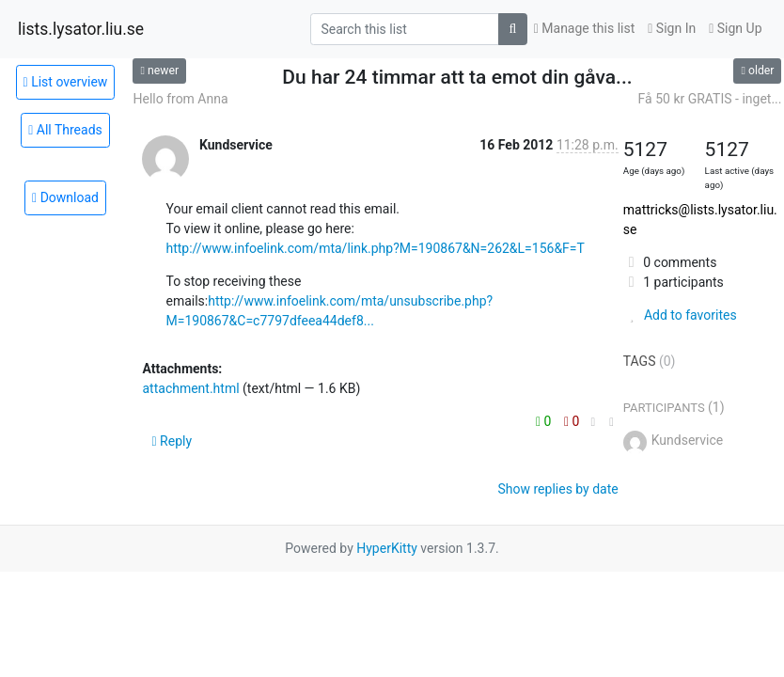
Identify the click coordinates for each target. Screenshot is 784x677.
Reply (172, 441)
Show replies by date (558, 489)
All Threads (65, 130)
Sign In (672, 28)
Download (65, 197)
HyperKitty (387, 548)
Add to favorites (680, 315)
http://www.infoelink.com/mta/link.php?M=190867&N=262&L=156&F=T (375, 248)
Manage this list (585, 28)
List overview (66, 82)
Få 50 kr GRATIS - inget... (710, 99)
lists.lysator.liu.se (81, 29)
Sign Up (735, 28)
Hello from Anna (180, 99)
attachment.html (190, 388)
